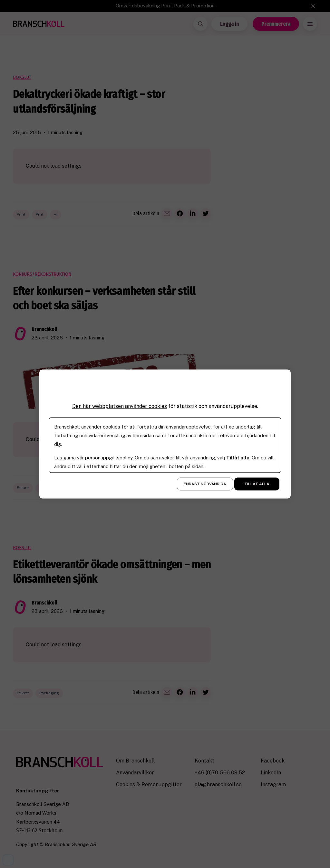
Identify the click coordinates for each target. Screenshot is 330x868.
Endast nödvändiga (205, 484)
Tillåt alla (257, 484)
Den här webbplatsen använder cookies (120, 406)
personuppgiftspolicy (109, 458)
